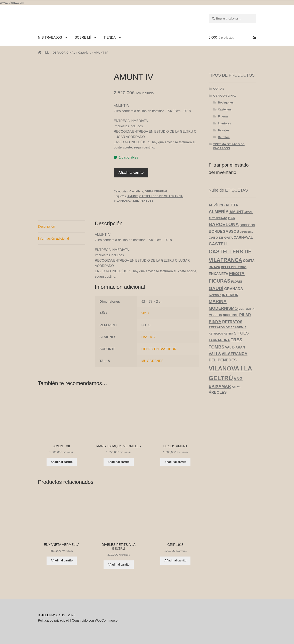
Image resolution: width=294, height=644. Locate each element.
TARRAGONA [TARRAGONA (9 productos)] (219, 340)
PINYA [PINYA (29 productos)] (215, 321)
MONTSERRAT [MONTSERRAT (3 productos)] (247, 309)
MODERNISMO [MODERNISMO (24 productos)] (223, 308)
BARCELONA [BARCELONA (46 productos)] (224, 224)
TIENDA (110, 37)
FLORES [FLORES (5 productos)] (237, 282)
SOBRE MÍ (83, 37)
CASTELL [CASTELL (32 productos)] (219, 244)
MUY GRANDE (153, 361)
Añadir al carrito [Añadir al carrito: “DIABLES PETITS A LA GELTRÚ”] (119, 565)
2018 (145, 313)
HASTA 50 (149, 337)
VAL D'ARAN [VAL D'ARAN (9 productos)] (235, 347)
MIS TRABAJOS (50, 37)
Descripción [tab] (47, 226)
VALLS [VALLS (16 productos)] (215, 354)
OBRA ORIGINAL (64, 53)
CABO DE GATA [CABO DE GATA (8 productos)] (221, 237)
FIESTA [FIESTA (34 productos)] (237, 273)
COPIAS (219, 89)
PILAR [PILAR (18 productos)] (245, 315)
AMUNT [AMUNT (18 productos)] (236, 212)
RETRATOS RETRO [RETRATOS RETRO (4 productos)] (221, 334)
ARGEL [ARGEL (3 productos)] (249, 212)
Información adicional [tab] (53, 239)
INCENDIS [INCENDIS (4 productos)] (215, 295)
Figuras (223, 116)
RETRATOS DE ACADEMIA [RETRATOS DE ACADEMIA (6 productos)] (228, 327)
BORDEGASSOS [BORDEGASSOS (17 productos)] (224, 231)
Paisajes (224, 130)
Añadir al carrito (131, 173)
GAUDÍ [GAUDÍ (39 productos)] (216, 288)
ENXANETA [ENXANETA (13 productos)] (219, 274)
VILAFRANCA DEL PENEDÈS (134, 201)
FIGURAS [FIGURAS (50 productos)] (220, 281)
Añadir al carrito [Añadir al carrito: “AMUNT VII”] (62, 462)
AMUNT (133, 196)
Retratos (224, 137)
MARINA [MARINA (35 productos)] (218, 301)
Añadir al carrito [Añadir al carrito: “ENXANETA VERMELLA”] (62, 560)
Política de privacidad (54, 620)
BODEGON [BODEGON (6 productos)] (247, 225)
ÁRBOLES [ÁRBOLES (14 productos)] (218, 392)
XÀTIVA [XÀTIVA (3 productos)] (236, 387)
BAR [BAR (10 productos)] (232, 218)
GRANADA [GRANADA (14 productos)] (234, 289)
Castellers (84, 53)
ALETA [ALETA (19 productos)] (232, 205)
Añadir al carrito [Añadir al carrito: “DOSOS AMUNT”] (175, 462)
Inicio (46, 53)
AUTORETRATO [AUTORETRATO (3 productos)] (218, 218)
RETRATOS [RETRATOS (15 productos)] (232, 322)
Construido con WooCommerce (95, 620)
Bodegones (226, 102)
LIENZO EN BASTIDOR (159, 349)
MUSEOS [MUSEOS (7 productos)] (215, 315)
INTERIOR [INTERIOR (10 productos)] (230, 295)
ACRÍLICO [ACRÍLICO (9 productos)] (217, 205)
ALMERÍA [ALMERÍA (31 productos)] (219, 212)
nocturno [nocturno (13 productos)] (231, 315)
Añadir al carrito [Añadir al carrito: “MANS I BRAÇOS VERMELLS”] (119, 462)
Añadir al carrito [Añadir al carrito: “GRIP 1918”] (175, 560)
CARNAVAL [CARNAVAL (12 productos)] (243, 237)
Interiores (224, 123)
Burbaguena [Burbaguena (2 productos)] (246, 232)
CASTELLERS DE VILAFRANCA (161, 196)
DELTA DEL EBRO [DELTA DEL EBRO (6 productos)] (234, 267)
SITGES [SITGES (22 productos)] (241, 333)
